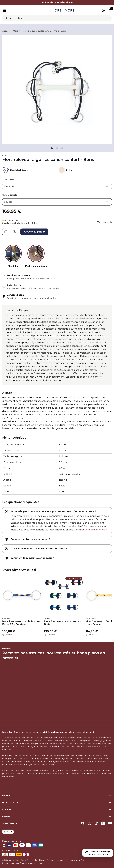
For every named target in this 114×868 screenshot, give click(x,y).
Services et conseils (19, 275)
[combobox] (57, 18)
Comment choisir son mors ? (90, 530)
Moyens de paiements (12, 841)
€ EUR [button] (7, 832)
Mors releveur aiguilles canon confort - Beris (44, 31)
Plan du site (44, 863)
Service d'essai (16, 295)
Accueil (6, 31)
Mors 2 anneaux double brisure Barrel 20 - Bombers (21, 623)
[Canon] (57, 202)
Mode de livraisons (10, 850)
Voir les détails (104, 222)
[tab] (57, 521)
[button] (57, 816)
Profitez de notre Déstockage (57, 2)
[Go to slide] (52, 148)
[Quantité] (10, 232)
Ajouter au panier (34, 232)
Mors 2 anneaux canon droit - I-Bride (63, 623)
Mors (15, 31)
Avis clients (14, 285)
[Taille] (57, 186)
